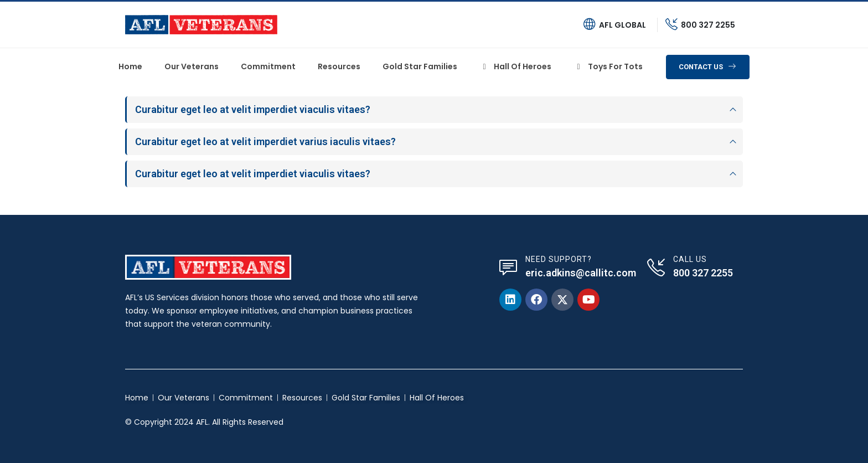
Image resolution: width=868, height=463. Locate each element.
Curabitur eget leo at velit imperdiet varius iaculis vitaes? (265, 142)
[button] (708, 67)
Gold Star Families (420, 66)
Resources (339, 66)
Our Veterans (192, 66)
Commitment (268, 66)
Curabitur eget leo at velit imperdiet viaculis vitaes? (253, 109)
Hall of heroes (515, 66)
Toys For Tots (608, 66)
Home (130, 66)
